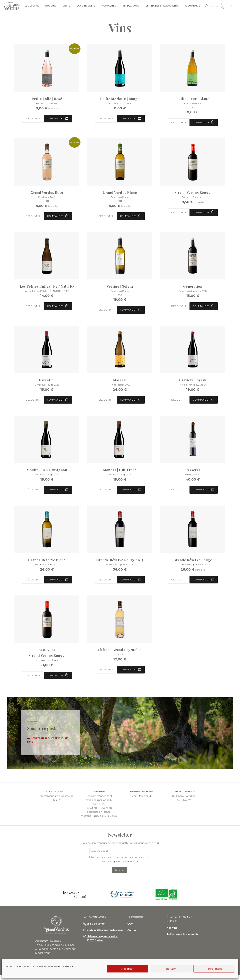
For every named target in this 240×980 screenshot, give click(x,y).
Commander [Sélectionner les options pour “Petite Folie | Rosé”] (59, 119)
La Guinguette (86, 6)
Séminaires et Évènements (162, 6)
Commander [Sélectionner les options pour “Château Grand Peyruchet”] (132, 673)
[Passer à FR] (231, 5)
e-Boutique (193, 6)
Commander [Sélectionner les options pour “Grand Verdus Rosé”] (59, 217)
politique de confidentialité (123, 866)
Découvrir (32, 119)
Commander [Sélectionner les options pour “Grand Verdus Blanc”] (132, 217)
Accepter (127, 969)
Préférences (214, 969)
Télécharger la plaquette (184, 945)
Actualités (109, 6)
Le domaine (32, 6)
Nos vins (51, 6)
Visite (66, 6)
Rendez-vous (131, 6)
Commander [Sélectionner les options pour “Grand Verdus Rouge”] (204, 213)
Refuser (171, 969)
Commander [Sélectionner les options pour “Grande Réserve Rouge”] (204, 583)
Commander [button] (132, 119)
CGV (132, 934)
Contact (135, 941)
